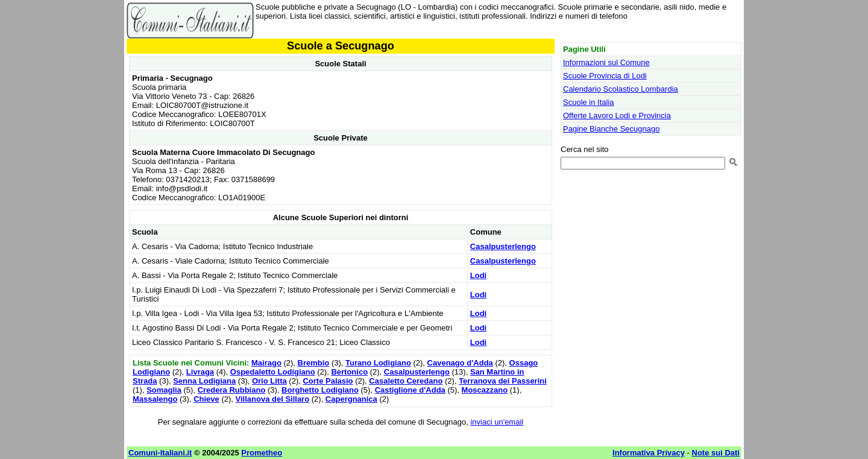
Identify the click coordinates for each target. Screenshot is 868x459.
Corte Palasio (328, 381)
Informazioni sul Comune (606, 62)
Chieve (206, 399)
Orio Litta (269, 381)
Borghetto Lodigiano (320, 390)
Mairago (266, 363)
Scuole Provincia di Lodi (605, 76)
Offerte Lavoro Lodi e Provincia (617, 116)
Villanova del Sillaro (273, 399)
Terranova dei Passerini (503, 381)
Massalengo (155, 399)
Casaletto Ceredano (406, 381)
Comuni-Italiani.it (160, 453)
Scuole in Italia (589, 102)
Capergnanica (351, 399)
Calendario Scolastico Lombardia (621, 89)
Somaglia (164, 390)
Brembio (314, 363)
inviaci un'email (497, 422)
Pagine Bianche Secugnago (611, 129)
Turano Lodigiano (378, 363)
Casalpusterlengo (503, 246)
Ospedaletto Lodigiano (273, 372)
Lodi (478, 275)
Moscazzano (485, 390)
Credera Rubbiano (232, 390)
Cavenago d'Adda (460, 363)
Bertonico (349, 372)
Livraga (200, 372)
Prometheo (262, 453)
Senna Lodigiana (204, 381)
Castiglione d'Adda (410, 390)
